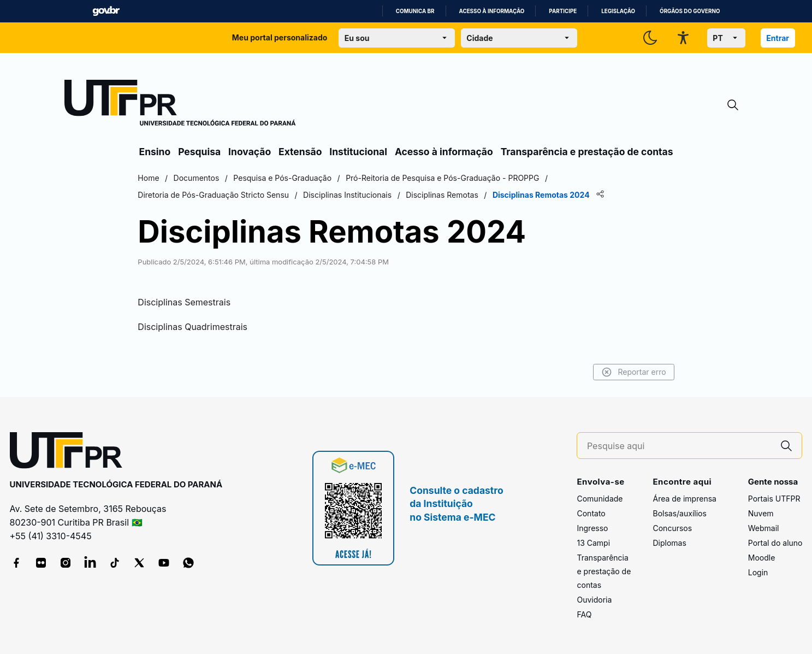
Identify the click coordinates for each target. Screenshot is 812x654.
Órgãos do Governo (690, 11)
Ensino (155, 152)
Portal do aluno (775, 543)
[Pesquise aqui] (679, 446)
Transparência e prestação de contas (587, 152)
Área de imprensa (684, 499)
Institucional (358, 152)
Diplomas (669, 543)
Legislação (618, 11)
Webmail (764, 528)
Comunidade (600, 499)
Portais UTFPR (774, 499)
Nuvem (761, 513)
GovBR (106, 11)
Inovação (250, 152)
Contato (591, 513)
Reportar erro (632, 372)
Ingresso (592, 528)
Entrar (778, 38)
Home (151, 178)
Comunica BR (415, 11)
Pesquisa (199, 152)
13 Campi (593, 543)
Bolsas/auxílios (679, 513)
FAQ (584, 614)
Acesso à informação (492, 11)
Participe (563, 11)
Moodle (762, 558)
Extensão (300, 152)
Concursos (672, 528)
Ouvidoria (594, 600)
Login (758, 572)
